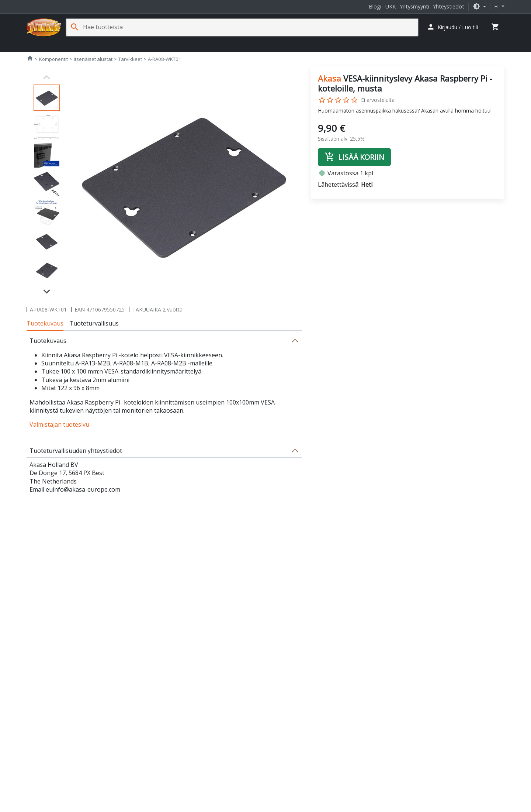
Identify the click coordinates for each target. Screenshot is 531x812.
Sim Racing (212, 44)
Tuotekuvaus (45, 323)
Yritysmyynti (414, 6)
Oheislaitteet (131, 44)
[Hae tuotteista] (250, 27)
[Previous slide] (47, 78)
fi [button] (497, 6)
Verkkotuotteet (256, 44)
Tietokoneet (45, 44)
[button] (479, 6)
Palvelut (453, 44)
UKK (391, 6)
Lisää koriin (354, 157)
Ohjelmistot (417, 44)
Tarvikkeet (298, 44)
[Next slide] (47, 291)
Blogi (375, 6)
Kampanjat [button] (488, 44)
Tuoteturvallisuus (94, 323)
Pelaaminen (173, 44)
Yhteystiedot (449, 6)
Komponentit (88, 44)
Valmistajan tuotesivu (59, 424)
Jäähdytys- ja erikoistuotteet (357, 44)
